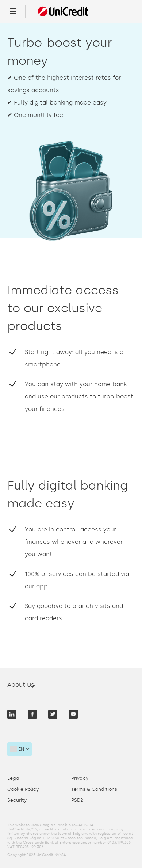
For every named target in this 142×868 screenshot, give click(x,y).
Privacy (80, 778)
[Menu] (13, 11)
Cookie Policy (23, 789)
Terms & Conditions (94, 789)
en (17, 749)
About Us (21, 685)
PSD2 (77, 800)
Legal (14, 778)
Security (17, 800)
